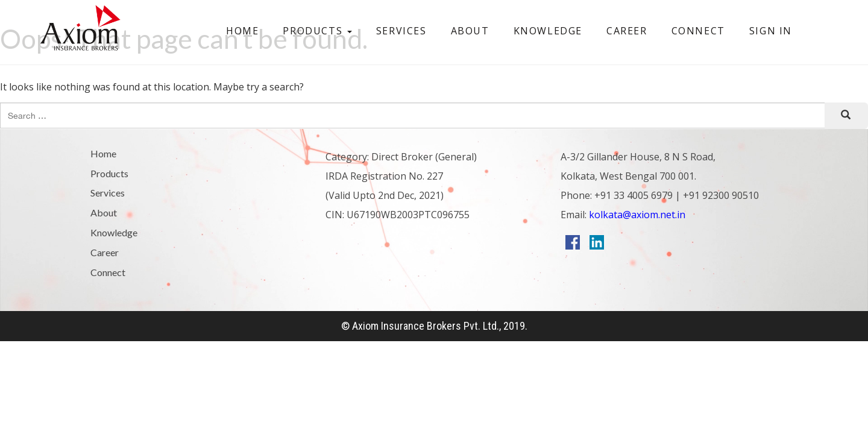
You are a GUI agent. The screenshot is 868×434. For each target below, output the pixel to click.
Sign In (771, 31)
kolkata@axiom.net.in (636, 215)
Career (627, 31)
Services (401, 31)
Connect (698, 31)
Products (317, 31)
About (470, 31)
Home (242, 31)
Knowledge (548, 31)
